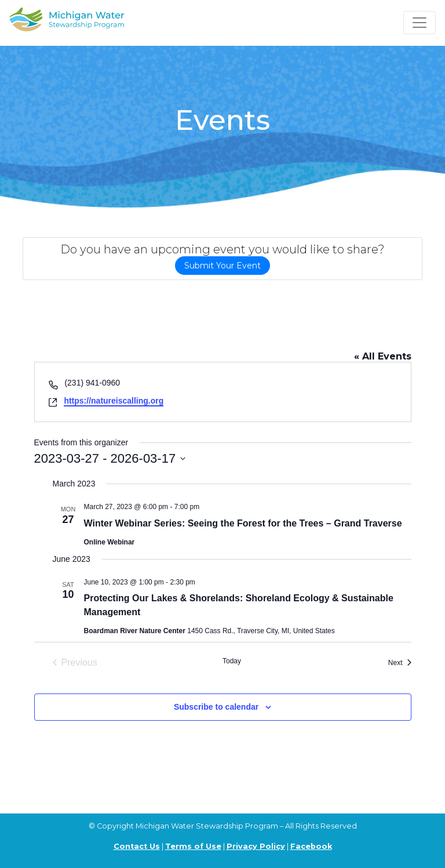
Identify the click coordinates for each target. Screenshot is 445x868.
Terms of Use (193, 846)
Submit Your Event (222, 266)
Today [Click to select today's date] (232, 661)
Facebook (311, 846)
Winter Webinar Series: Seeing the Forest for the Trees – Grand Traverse (243, 523)
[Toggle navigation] (420, 23)
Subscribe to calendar (216, 707)
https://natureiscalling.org (114, 401)
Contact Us (137, 846)
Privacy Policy (256, 846)
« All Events (383, 356)
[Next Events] (400, 663)
